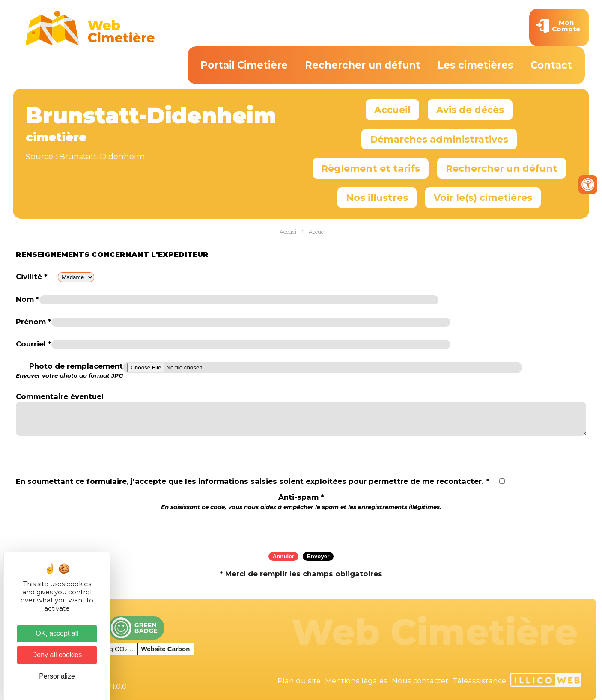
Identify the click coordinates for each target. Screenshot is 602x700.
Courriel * (34, 344)
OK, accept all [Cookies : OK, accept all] (57, 633)
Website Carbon (165, 649)
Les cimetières (475, 65)
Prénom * (34, 322)
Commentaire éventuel (60, 396)
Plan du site (299, 681)
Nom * (28, 299)
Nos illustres (377, 197)
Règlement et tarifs (371, 168)
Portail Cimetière (244, 65)
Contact (551, 65)
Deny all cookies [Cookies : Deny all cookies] (57, 655)
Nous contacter (420, 681)
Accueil (392, 110)
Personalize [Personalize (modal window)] (57, 676)
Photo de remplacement (69, 371)
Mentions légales (356, 681)
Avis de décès (470, 110)
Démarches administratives (439, 139)
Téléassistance (479, 681)
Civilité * (32, 277)
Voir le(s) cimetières (483, 197)
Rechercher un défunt (363, 65)
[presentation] (301, 528)
